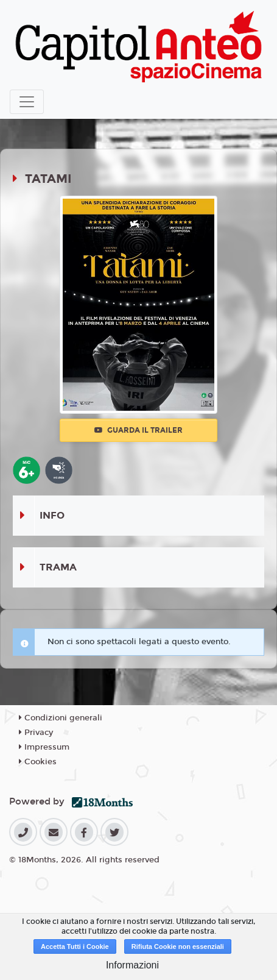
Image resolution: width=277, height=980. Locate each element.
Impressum (44, 747)
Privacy (36, 733)
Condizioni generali (61, 718)
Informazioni (132, 965)
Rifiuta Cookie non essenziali (178, 946)
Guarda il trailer (138, 430)
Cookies (38, 762)
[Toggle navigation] (27, 102)
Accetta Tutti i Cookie (75, 946)
